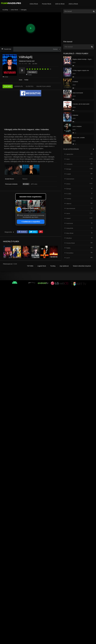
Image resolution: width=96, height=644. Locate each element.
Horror (68, 213)
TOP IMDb (30, 266)
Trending (53, 266)
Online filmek (34, 4)
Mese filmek (70, 233)
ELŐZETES (30, 86)
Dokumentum (70, 179)
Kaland (68, 218)
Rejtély (68, 248)
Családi (68, 174)
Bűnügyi (69, 169)
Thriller (26, 80)
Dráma (68, 184)
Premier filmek (47, 4)
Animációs (69, 164)
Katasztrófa (70, 228)
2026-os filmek (73, 4)
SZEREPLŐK (18, 86)
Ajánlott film (70, 154)
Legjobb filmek (42, 266)
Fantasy (69, 199)
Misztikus (69, 238)
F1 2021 (69, 194)
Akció (21, 80)
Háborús (69, 204)
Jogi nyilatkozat (64, 266)
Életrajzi (69, 189)
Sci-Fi (68, 258)
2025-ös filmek (60, 4)
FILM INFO (8, 86)
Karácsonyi (70, 223)
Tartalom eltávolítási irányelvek (82, 266)
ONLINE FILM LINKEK (44, 86)
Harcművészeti (71, 208)
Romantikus (70, 253)
